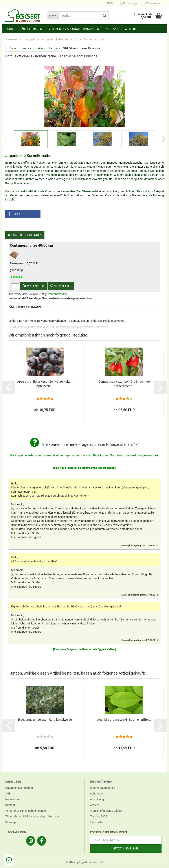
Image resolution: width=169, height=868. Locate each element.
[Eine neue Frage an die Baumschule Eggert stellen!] (85, 468)
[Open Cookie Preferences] (9, 860)
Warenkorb (34, 286)
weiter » (40, 48)
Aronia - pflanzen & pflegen (107, 811)
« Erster (12, 48)
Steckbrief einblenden (25, 235)
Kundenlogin (129, 3)
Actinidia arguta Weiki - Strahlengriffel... (124, 720)
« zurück (26, 48)
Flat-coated (97, 822)
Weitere (131, 29)
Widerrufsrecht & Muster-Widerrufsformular (32, 816)
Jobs (9, 29)
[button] (23, 214)
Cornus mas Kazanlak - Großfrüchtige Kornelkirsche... (124, 384)
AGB (8, 793)
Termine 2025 (98, 816)
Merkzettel (153, 3)
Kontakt (112, 29)
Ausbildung (97, 799)
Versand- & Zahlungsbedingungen (74, 29)
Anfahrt (95, 805)
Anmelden (102, 327)
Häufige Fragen (31, 29)
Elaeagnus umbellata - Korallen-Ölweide (45, 720)
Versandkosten (57, 294)
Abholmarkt (97, 793)
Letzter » (55, 48)
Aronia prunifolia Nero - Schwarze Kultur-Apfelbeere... (45, 384)
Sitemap (10, 822)
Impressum (12, 799)
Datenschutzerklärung (19, 788)
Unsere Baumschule (103, 788)
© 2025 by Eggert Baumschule (84, 862)
